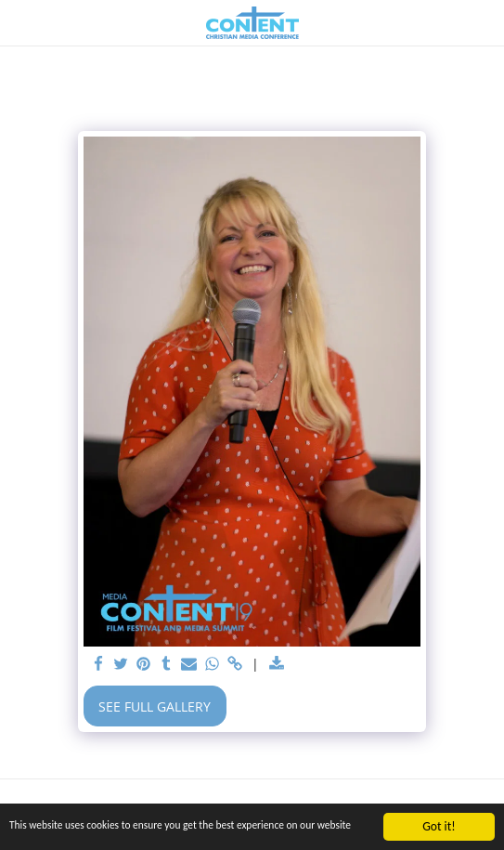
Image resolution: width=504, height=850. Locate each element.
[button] (20, 22)
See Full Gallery (155, 706)
